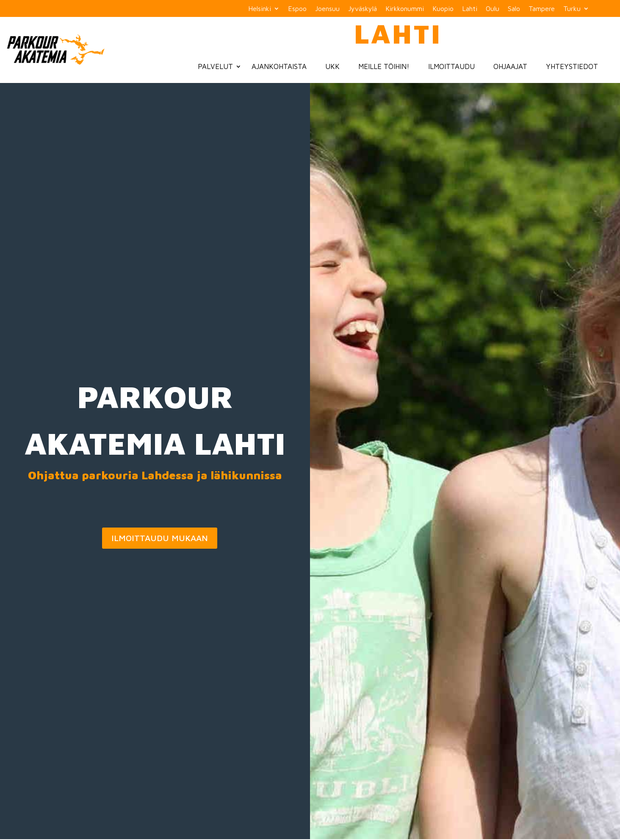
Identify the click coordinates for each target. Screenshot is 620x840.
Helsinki (260, 9)
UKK (332, 66)
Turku (572, 9)
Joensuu (327, 9)
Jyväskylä (363, 9)
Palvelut (215, 66)
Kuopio (443, 9)
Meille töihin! (384, 66)
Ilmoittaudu (451, 66)
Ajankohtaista (279, 66)
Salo (514, 9)
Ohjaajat (510, 66)
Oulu (493, 9)
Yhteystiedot (572, 66)
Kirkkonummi (405, 9)
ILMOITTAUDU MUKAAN (160, 538)
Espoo (297, 9)
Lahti (470, 9)
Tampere (542, 9)
